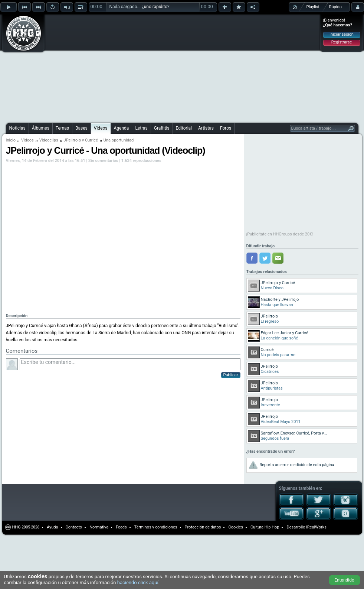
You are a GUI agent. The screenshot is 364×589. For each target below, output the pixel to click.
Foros (226, 128)
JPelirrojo (73, 140)
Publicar (231, 375)
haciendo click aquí (138, 583)
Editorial (184, 128)
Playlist (313, 7)
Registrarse (342, 42)
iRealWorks (316, 527)
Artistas (206, 128)
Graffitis (162, 128)
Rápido (335, 7)
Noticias (17, 128)
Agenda (122, 128)
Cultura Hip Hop (265, 527)
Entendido (344, 580)
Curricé (91, 140)
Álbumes (41, 128)
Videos (101, 128)
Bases (81, 128)
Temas (62, 128)
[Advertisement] (153, 68)
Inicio (11, 140)
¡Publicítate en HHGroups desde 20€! (280, 234)
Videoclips (49, 140)
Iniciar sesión (342, 34)
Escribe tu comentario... (130, 364)
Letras (141, 128)
